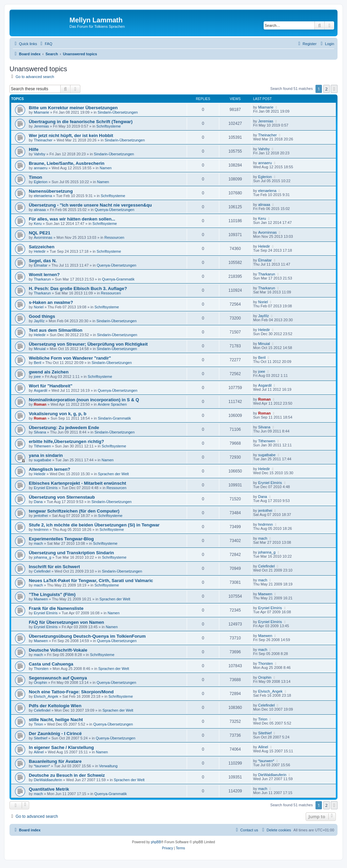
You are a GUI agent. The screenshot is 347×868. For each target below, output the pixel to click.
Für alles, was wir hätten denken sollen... (72, 219)
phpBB (156, 842)
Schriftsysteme (108, 126)
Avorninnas (43, 237)
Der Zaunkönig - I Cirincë (55, 734)
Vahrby (40, 154)
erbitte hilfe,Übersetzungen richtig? (66, 441)
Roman (40, 404)
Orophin (40, 682)
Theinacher (43, 140)
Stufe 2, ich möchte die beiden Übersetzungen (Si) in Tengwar (94, 525)
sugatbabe (43, 460)
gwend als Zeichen (49, 372)
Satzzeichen (42, 247)
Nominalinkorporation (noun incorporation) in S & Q (84, 400)
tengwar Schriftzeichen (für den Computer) (74, 511)
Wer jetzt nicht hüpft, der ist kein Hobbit (71, 136)
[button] (334, 89)
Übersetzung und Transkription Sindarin (71, 553)
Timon (35, 177)
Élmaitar (41, 265)
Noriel (39, 307)
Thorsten (41, 669)
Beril (38, 363)
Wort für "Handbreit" (51, 386)
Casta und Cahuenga (51, 664)
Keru (38, 224)
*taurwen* (42, 766)
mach (38, 543)
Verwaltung (108, 766)
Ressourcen (114, 237)
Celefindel (42, 571)
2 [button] (326, 89)
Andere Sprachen (112, 404)
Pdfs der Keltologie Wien (55, 706)
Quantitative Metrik (49, 789)
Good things (42, 316)
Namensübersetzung (51, 191)
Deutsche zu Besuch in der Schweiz (67, 775)
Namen (106, 168)
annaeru (41, 168)
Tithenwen (42, 446)
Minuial (40, 349)
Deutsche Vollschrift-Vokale (58, 650)
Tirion (38, 724)
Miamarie (42, 112)
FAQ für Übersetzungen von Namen (66, 622)
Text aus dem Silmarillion (56, 330)
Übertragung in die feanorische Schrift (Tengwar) (81, 122)
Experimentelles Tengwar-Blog (61, 539)
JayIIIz (39, 321)
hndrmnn (41, 529)
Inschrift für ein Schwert (54, 567)
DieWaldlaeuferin (48, 780)
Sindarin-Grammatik (115, 418)
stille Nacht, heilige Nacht (56, 720)
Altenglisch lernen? (49, 469)
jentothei (41, 516)
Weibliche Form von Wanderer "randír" (70, 358)
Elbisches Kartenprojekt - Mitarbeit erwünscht (77, 483)
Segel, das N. (43, 261)
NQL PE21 (40, 233)
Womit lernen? (44, 275)
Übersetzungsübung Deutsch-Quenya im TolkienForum (87, 636)
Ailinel (39, 752)
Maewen (41, 599)
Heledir (40, 251)
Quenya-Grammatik (118, 279)
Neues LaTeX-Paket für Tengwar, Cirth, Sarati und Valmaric (91, 581)
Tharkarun (42, 279)
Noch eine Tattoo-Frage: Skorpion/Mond (71, 692)
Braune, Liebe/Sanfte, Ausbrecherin (67, 163)
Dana (38, 502)
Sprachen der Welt (113, 474)
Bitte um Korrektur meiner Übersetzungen (73, 108)
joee (37, 377)
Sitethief (41, 738)
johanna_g (43, 557)
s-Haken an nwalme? (51, 302)
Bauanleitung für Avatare (55, 761)
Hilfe (34, 149)
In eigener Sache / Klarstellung (61, 747)
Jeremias (42, 126)
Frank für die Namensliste (56, 608)
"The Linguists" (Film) (52, 594)
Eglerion (41, 182)
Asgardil (41, 390)
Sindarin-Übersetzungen (118, 112)
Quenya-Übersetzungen (115, 210)
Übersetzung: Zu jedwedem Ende (64, 428)
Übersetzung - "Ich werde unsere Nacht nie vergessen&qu (90, 205)
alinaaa (40, 210)
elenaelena (43, 196)
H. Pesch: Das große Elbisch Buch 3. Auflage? (78, 288)
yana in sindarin (46, 455)
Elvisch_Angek (46, 696)
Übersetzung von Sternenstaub (62, 497)
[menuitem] (45, 44)
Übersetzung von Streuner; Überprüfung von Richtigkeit (88, 344)
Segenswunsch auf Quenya (58, 678)
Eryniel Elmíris (46, 488)
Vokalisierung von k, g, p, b (58, 414)
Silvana (40, 432)
